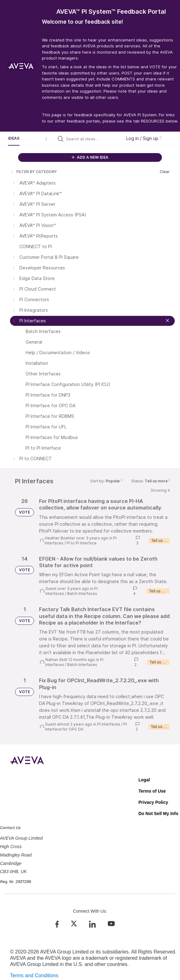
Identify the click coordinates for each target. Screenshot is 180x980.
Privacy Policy (153, 802)
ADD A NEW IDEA (90, 157)
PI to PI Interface (82, 543)
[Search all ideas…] (92, 139)
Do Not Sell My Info (158, 813)
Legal (144, 780)
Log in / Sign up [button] (144, 138)
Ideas (14, 138)
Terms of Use (152, 791)
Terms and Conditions (34, 975)
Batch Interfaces (82, 594)
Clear (165, 172)
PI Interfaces (109, 724)
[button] (46, 139)
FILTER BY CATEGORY (33, 172)
